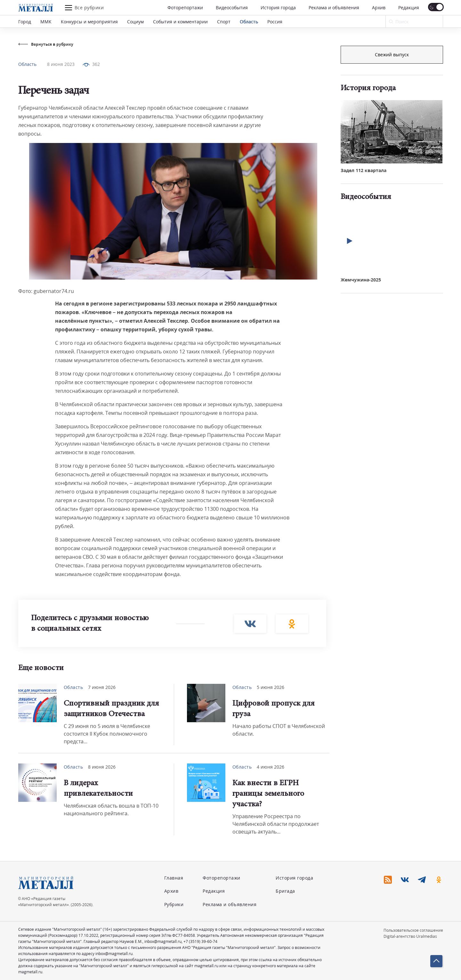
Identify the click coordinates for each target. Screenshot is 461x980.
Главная (174, 878)
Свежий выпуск (392, 163)
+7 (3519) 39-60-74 (200, 941)
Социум (135, 22)
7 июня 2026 (102, 687)
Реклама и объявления (334, 8)
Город (25, 22)
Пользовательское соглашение (413, 930)
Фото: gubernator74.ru (46, 291)
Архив (379, 8)
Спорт (224, 22)
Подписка (392, 55)
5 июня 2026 (271, 687)
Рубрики (174, 904)
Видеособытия (232, 8)
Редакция (409, 8)
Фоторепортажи (185, 8)
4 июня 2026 (271, 767)
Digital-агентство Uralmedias (410, 936)
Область (249, 22)
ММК (46, 22)
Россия (275, 22)
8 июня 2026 (102, 767)
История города (278, 8)
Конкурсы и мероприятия (89, 22)
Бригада (285, 891)
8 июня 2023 (61, 64)
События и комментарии (180, 22)
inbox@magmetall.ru (163, 941)
